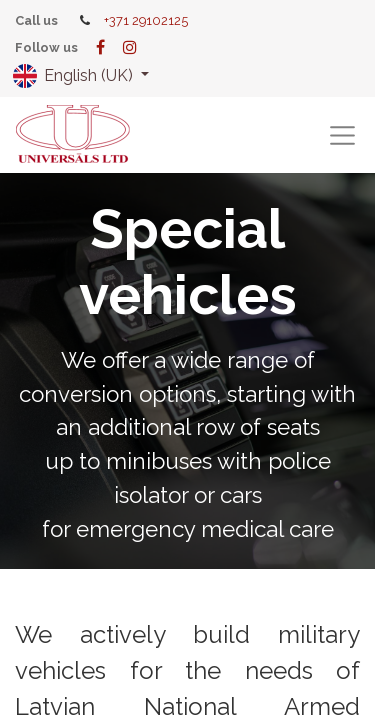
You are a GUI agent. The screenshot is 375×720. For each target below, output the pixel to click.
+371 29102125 (146, 20)
